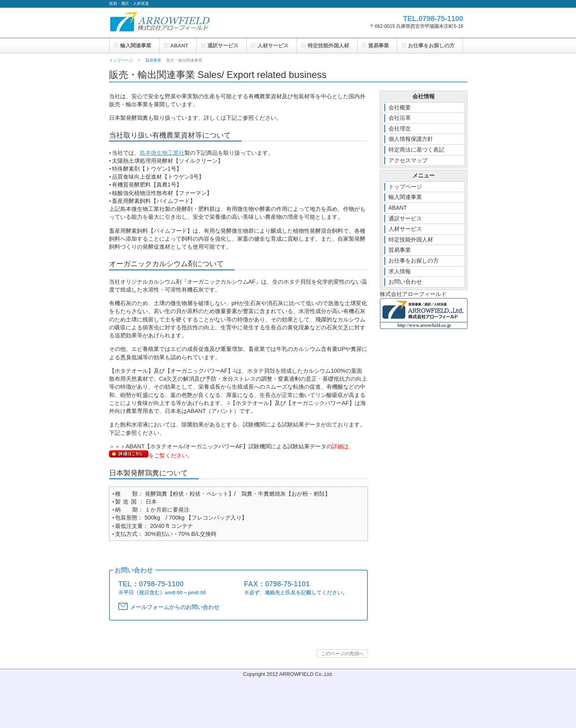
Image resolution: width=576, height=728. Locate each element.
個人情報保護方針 (411, 139)
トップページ (121, 60)
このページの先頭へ (342, 654)
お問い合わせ (405, 282)
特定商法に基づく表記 (416, 150)
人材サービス (273, 46)
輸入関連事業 (136, 46)
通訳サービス (223, 46)
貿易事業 (153, 60)
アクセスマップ (408, 160)
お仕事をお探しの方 (431, 46)
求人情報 (400, 271)
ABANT (180, 46)
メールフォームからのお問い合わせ (169, 606)
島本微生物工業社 (162, 153)
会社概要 (400, 107)
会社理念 (400, 128)
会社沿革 (400, 118)
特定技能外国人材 (328, 46)
